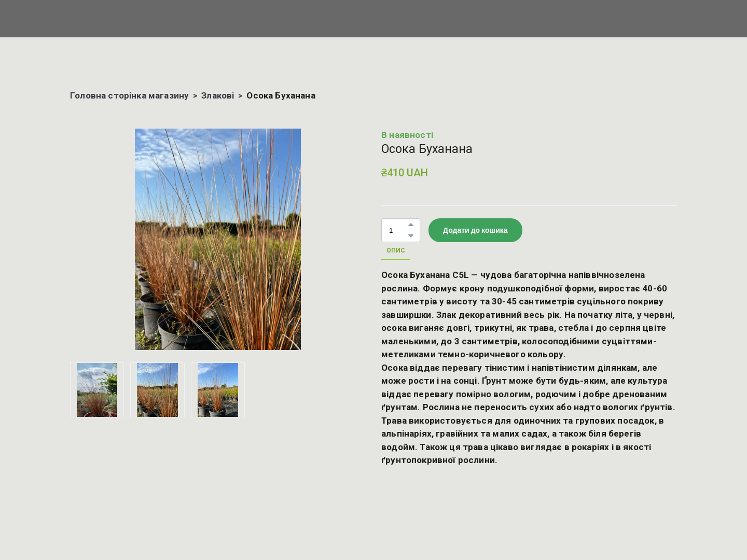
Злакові (218, 95)
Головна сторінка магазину (129, 95)
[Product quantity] (398, 230)
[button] (411, 225)
